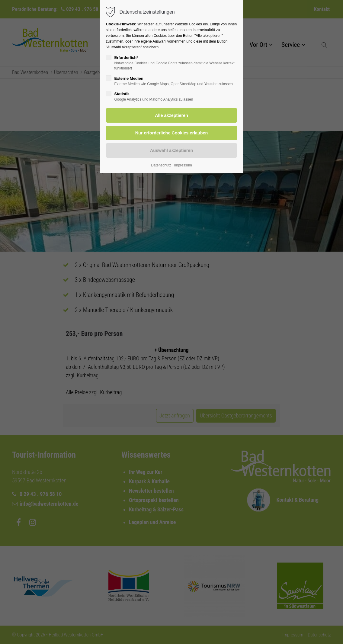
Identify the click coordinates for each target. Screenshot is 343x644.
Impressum (183, 165)
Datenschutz (161, 165)
